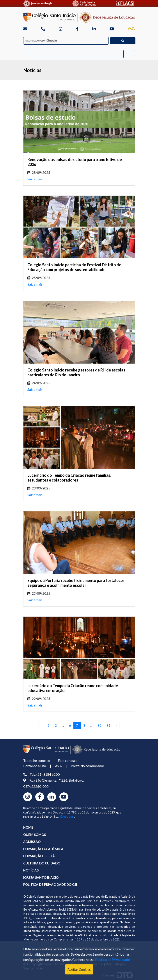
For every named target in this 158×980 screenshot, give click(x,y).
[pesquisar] (64, 41)
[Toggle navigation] (129, 54)
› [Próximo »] (116, 725)
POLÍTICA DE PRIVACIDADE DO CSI (50, 884)
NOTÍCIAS (31, 870)
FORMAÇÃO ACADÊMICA (43, 849)
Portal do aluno (35, 766)
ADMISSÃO (32, 842)
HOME (28, 827)
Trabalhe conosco (37, 760)
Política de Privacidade (112, 959)
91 (108, 725)
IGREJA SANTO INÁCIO (41, 877)
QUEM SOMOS (35, 835)
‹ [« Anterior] (42, 725)
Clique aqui (67, 817)
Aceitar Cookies (79, 969)
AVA (58, 766)
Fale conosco (68, 760)
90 (99, 725)
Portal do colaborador (88, 766)
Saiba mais (35, 179)
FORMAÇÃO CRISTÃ (39, 856)
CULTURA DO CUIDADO (42, 863)
